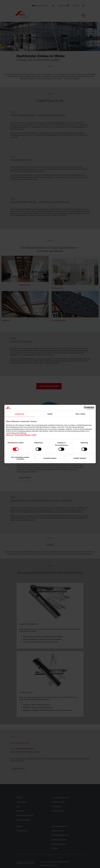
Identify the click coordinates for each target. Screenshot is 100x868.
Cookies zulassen (80, 458)
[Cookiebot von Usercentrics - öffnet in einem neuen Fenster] (85, 408)
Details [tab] (50, 414)
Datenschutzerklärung (22, 435)
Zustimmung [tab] (20, 414)
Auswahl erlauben (50, 458)
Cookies (34, 435)
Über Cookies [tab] (80, 414)
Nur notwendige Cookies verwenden (20, 458)
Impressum (10, 435)
